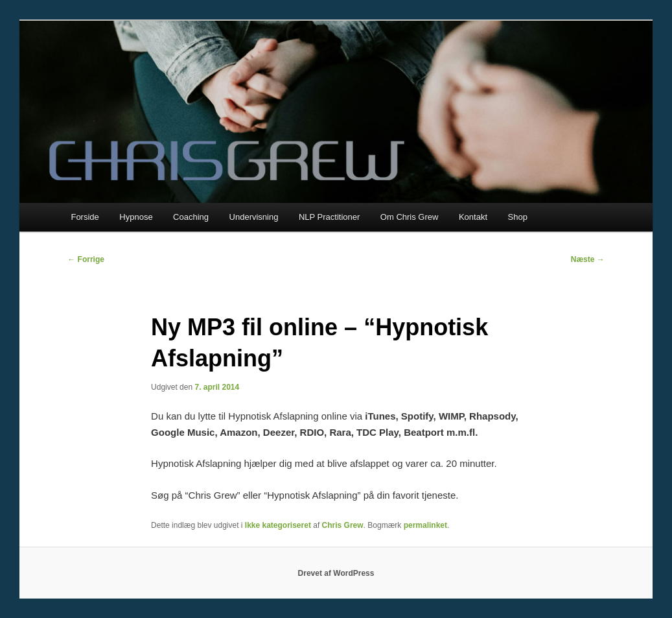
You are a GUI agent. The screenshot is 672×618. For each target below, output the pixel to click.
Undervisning (254, 217)
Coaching (191, 217)
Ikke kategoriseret (278, 525)
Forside (85, 217)
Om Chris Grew (410, 217)
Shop (518, 217)
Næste (588, 259)
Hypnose (136, 217)
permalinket (425, 525)
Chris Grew (343, 525)
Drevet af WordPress (336, 573)
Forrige (86, 259)
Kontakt (473, 217)
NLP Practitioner (329, 217)
